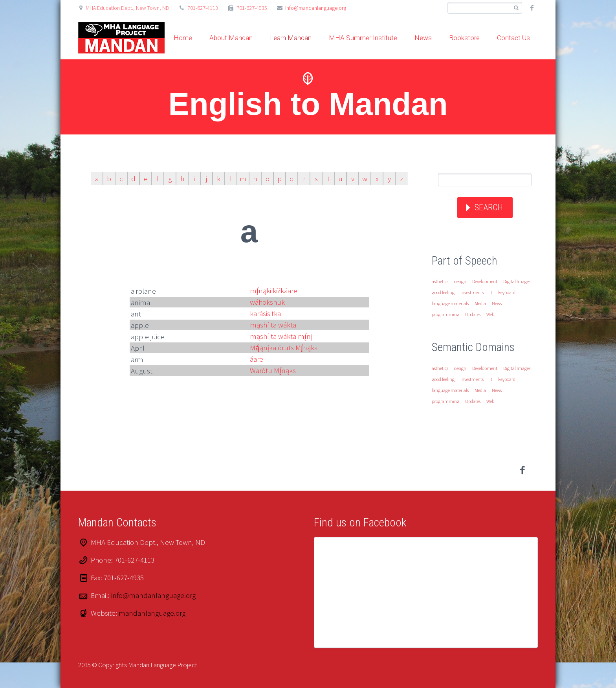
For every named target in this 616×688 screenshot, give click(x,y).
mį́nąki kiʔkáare (274, 291)
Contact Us (513, 38)
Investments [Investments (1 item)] (472, 292)
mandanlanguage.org (152, 613)
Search (489, 207)
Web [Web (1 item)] (490, 314)
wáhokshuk (267, 302)
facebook (532, 8)
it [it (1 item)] (491, 292)
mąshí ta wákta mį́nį (281, 336)
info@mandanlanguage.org (316, 8)
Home (183, 38)
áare (257, 359)
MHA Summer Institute (363, 38)
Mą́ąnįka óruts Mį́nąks (284, 348)
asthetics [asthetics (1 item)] (440, 281)
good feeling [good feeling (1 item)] (443, 292)
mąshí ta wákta (273, 325)
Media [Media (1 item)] (480, 303)
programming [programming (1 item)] (445, 314)
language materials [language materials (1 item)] (450, 303)
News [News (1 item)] (497, 303)
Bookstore (464, 38)
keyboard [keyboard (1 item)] (507, 292)
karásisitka (265, 313)
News (423, 38)
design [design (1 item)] (460, 281)
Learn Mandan (291, 38)
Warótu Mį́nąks (273, 370)
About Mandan (231, 38)
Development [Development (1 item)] (485, 281)
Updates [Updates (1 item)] (473, 314)
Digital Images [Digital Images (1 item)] (517, 281)
